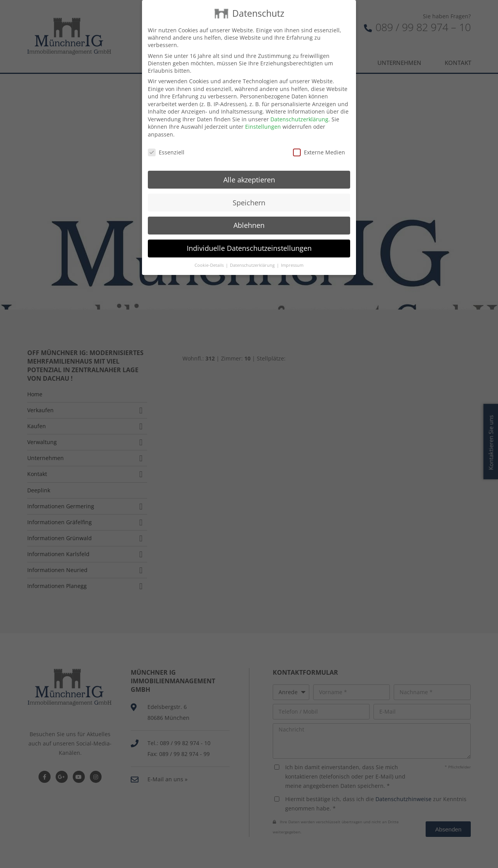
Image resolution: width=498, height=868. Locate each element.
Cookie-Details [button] (210, 254)
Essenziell (166, 141)
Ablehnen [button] (249, 215)
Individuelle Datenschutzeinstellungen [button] (249, 237)
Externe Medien (319, 141)
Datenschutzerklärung (299, 108)
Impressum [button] (292, 254)
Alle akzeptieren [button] (249, 169)
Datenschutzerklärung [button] (253, 254)
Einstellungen (263, 116)
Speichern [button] (249, 192)
